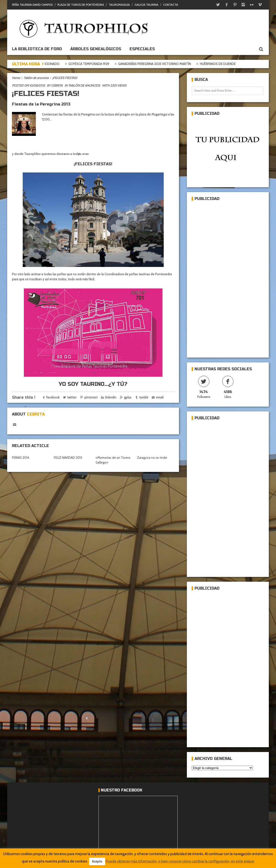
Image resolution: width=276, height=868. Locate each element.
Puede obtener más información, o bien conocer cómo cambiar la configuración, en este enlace (180, 861)
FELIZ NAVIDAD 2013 (68, 458)
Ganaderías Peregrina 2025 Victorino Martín (158, 64)
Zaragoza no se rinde (152, 458)
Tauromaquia (119, 5)
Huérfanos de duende (221, 64)
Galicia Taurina (146, 5)
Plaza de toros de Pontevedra (81, 5)
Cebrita (57, 85)
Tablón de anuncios (36, 78)
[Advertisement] (218, 277)
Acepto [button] (97, 861)
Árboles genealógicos (96, 49)
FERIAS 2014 (21, 458)
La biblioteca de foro (37, 49)
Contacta (170, 5)
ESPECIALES (142, 49)
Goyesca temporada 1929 (92, 64)
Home (16, 78)
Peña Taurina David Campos (32, 5)
